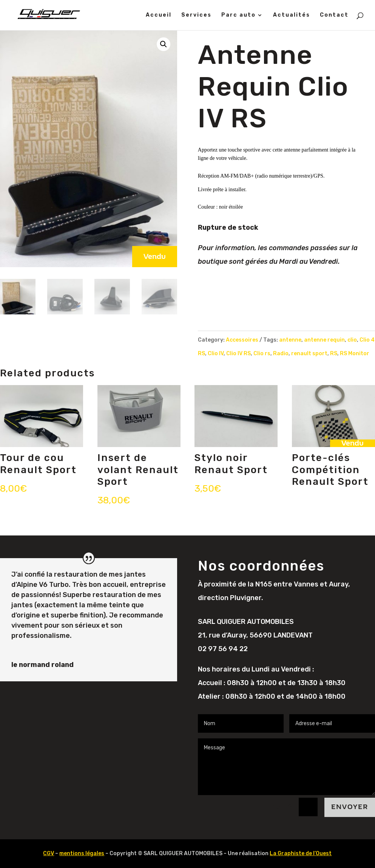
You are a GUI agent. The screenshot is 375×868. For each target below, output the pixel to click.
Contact (334, 15)
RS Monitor (355, 354)
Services (196, 15)
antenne (290, 340)
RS (334, 354)
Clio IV (216, 354)
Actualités (292, 15)
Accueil (159, 15)
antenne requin (324, 340)
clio (352, 340)
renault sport (309, 354)
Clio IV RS (238, 354)
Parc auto (238, 15)
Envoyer (350, 807)
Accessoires (242, 340)
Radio (281, 354)
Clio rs (262, 354)
